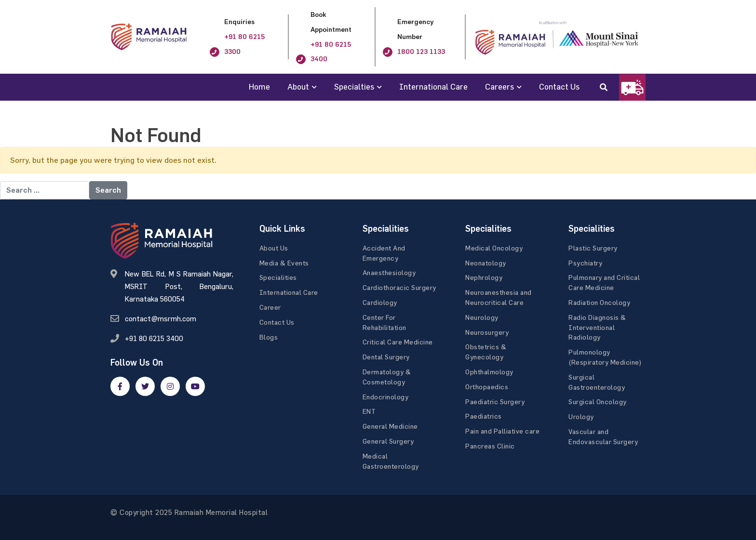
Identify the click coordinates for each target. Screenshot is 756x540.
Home (259, 86)
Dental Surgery (386, 357)
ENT (369, 411)
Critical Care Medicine (398, 342)
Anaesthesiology (389, 272)
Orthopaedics (487, 387)
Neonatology (486, 263)
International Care (433, 86)
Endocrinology (386, 397)
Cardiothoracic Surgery (399, 287)
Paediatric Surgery (495, 402)
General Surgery (388, 441)
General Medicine (390, 426)
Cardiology (380, 302)
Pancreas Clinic (490, 446)
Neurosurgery (487, 332)
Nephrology (484, 277)
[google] (170, 386)
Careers (499, 86)
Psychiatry (585, 263)
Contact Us (559, 86)
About (298, 86)
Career (270, 307)
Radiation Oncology (599, 302)
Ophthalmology (489, 372)
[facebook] (120, 386)
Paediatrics (484, 416)
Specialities (278, 277)
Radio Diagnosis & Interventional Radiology (597, 327)
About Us (274, 248)
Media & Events (284, 263)
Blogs (269, 337)
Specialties (354, 86)
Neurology (482, 317)
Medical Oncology (494, 248)
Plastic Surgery (593, 248)
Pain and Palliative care (502, 431)
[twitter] (145, 386)
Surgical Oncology (598, 402)
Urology (581, 416)
